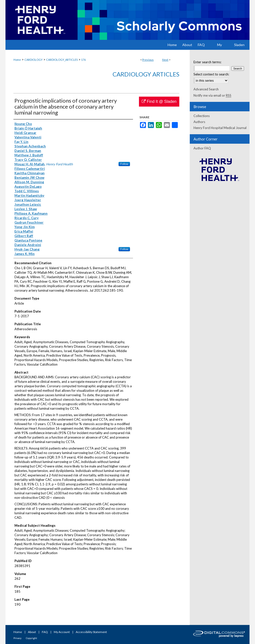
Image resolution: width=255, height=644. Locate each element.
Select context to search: (211, 74)
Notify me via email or (212, 95)
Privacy (17, 638)
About (32, 632)
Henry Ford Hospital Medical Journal (220, 128)
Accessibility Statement (91, 632)
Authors (199, 122)
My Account (62, 632)
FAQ (45, 632)
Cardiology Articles (146, 74)
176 (83, 60)
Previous (148, 60)
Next (165, 60)
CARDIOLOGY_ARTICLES (62, 60)
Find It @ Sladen (159, 101)
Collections (202, 116)
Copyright (32, 638)
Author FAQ (202, 148)
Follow (124, 164)
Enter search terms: (207, 62)
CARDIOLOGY (33, 60)
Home (17, 60)
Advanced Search (206, 89)
